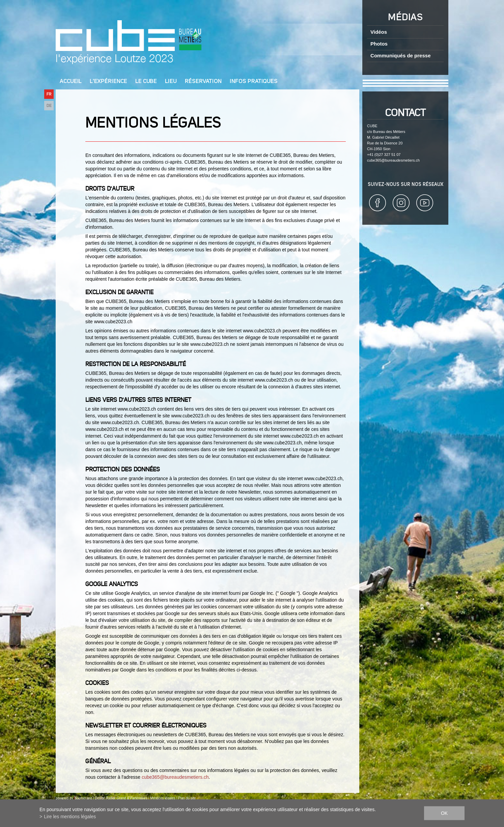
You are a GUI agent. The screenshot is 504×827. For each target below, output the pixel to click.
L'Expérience (108, 81)
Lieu (171, 81)
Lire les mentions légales (70, 817)
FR (49, 94)
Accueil (71, 81)
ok (444, 813)
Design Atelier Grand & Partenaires (121, 798)
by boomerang (81, 798)
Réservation (203, 81)
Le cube (146, 81)
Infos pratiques (254, 81)
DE (49, 106)
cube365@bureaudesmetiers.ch (175, 777)
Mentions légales (163, 798)
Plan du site (187, 798)
